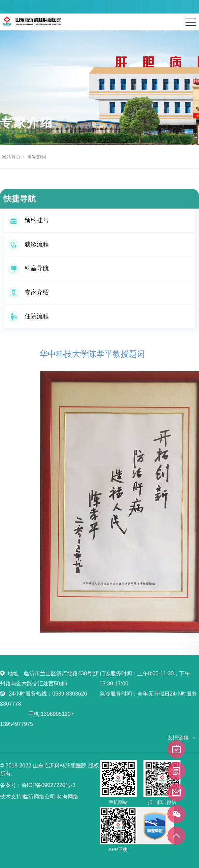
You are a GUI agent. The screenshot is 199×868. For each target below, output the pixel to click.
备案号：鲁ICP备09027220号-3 (38, 785)
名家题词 (37, 157)
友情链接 (178, 738)
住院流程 (28, 316)
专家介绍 (28, 292)
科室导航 (28, 268)
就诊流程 (28, 244)
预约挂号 (28, 220)
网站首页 (11, 157)
